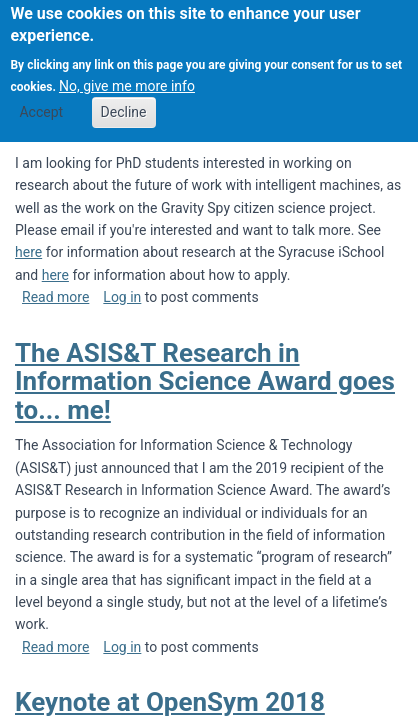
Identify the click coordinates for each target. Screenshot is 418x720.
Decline (124, 101)
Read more (55, 297)
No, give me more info (127, 75)
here (28, 252)
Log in (122, 297)
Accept (41, 101)
